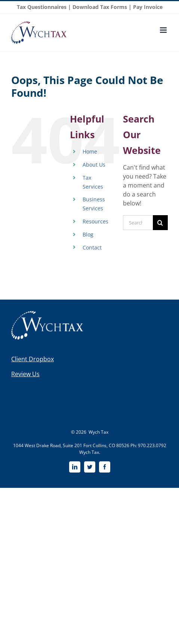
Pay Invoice (148, 7)
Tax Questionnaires (42, 7)
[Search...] (138, 223)
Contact (92, 247)
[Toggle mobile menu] (164, 30)
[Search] (160, 223)
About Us (94, 165)
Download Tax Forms (100, 7)
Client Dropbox (33, 359)
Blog (88, 234)
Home (90, 151)
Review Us (25, 374)
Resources (95, 221)
